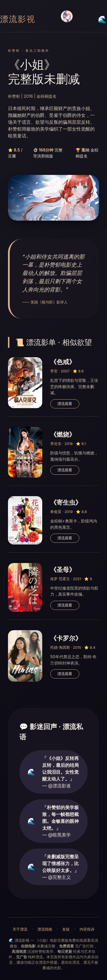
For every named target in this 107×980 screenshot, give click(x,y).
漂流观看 (65, 404)
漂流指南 (45, 929)
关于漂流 (20, 929)
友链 (66, 929)
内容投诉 (87, 929)
